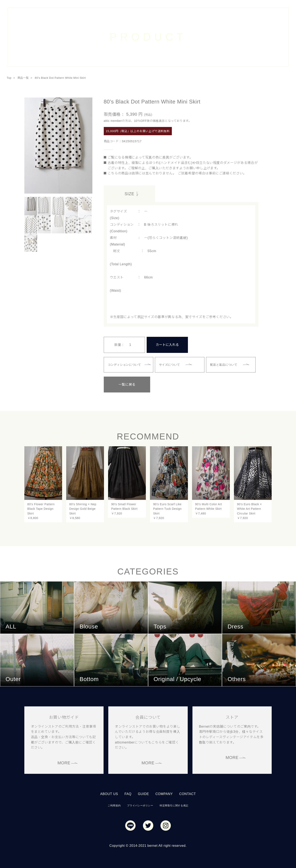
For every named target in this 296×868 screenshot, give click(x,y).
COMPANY (164, 793)
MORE (64, 762)
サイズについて (170, 364)
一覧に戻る (124, 384)
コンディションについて (125, 364)
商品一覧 (23, 78)
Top (9, 78)
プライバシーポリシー (140, 805)
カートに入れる (167, 345)
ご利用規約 (114, 805)
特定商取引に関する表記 (174, 805)
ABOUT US (109, 793)
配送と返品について (224, 364)
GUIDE (143, 793)
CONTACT (188, 793)
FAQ (128, 793)
